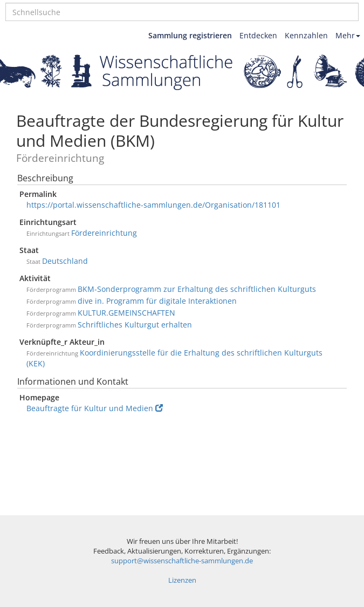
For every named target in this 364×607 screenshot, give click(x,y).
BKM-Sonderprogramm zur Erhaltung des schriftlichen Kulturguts (197, 289)
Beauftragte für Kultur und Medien (95, 408)
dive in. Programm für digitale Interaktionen (157, 301)
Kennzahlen (306, 35)
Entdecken (258, 35)
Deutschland (65, 261)
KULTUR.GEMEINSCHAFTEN (126, 313)
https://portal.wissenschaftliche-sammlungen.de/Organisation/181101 (153, 205)
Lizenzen (182, 580)
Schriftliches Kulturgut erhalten (135, 325)
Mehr (348, 35)
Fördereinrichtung (104, 233)
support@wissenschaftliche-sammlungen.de (182, 561)
